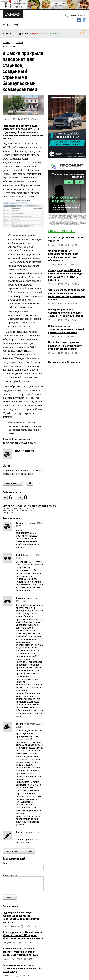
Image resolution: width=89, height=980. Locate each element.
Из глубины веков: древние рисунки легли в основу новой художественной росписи (65, 346)
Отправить (10, 897)
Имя (5, 863)
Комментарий (10, 875)
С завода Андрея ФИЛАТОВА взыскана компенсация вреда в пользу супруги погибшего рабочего (66, 275)
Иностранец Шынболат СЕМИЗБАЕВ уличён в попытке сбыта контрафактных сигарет (66, 313)
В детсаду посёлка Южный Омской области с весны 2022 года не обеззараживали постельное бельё (23, 935)
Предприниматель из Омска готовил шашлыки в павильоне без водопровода (23, 968)
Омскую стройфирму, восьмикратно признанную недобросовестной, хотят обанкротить (63, 256)
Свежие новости (61, 231)
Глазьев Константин (24, 451)
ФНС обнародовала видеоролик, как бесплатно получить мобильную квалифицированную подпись (67, 295)
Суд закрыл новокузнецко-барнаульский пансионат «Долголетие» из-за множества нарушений (21, 917)
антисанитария (24, 474)
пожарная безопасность (17, 470)
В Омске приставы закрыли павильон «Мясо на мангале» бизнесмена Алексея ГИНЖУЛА (21, 952)
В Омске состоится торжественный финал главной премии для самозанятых (66, 329)
